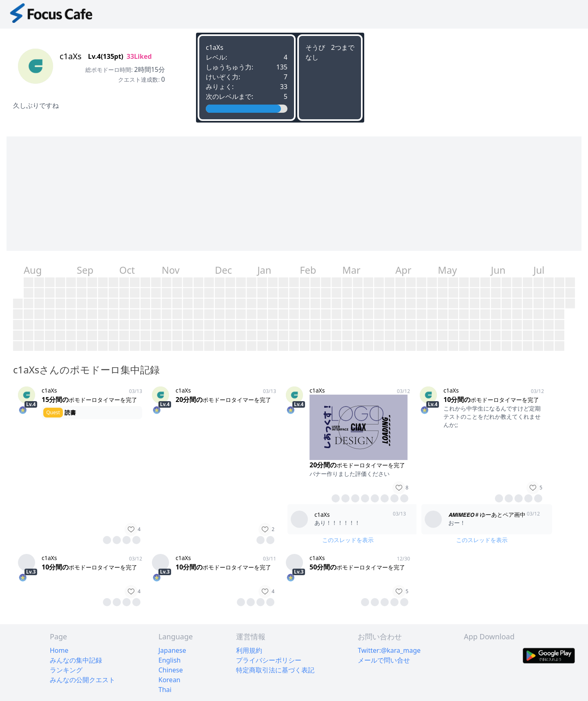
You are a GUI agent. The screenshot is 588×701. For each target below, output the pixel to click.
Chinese (171, 670)
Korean (169, 680)
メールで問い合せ (384, 660)
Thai (165, 690)
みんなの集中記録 (76, 660)
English (169, 660)
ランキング (66, 670)
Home (59, 650)
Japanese (172, 650)
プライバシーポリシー (269, 660)
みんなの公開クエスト (82, 680)
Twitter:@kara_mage (389, 650)
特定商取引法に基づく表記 (275, 670)
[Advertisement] (252, 194)
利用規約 (249, 650)
